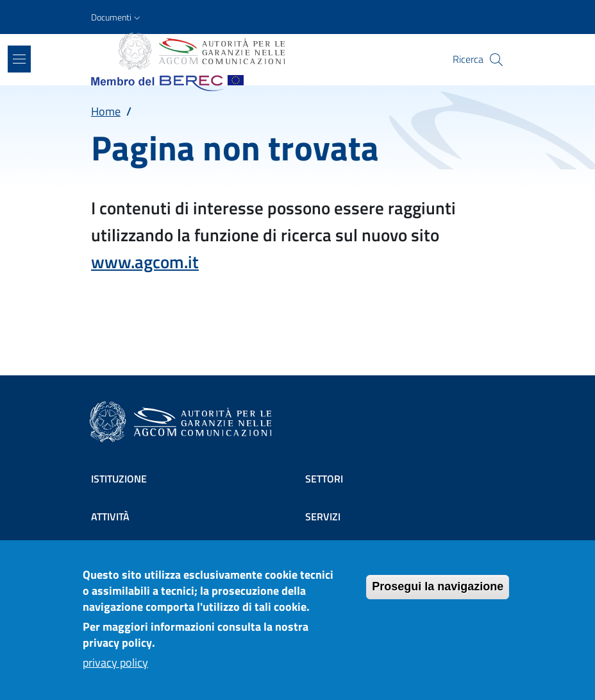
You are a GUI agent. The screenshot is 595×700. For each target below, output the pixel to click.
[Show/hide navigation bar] (19, 59)
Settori (324, 479)
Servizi (323, 516)
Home (106, 111)
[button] (117, 17)
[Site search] (496, 60)
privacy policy (115, 672)
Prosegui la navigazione (438, 596)
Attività (110, 516)
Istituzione (119, 479)
